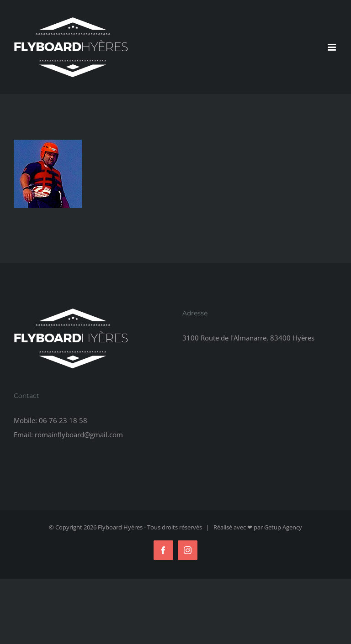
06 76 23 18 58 (63, 420)
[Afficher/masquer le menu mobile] (332, 47)
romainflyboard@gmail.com (79, 435)
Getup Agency (283, 527)
